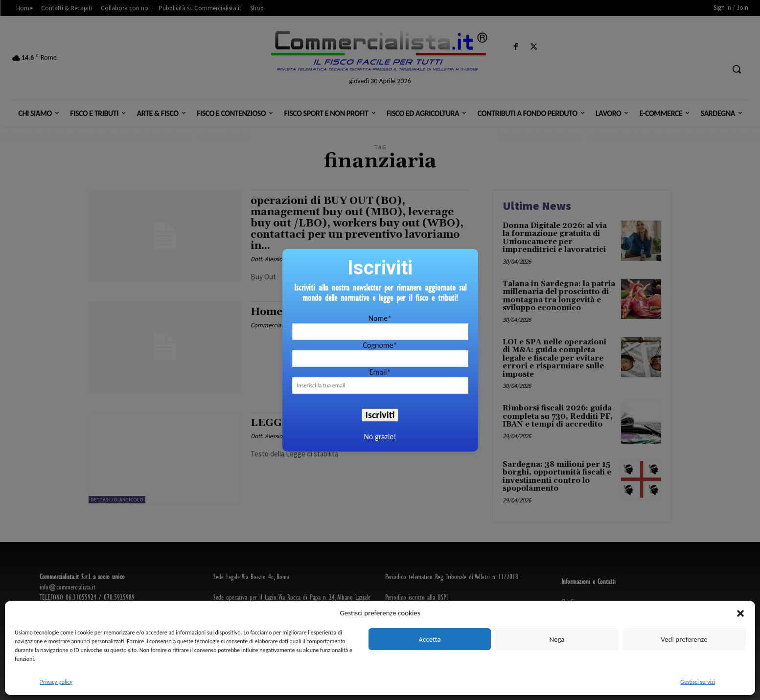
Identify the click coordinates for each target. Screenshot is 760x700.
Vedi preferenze (684, 639)
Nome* (380, 318)
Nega (557, 639)
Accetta (429, 639)
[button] (740, 613)
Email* (380, 372)
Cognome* (380, 345)
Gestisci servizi (698, 682)
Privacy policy (56, 682)
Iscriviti (380, 415)
